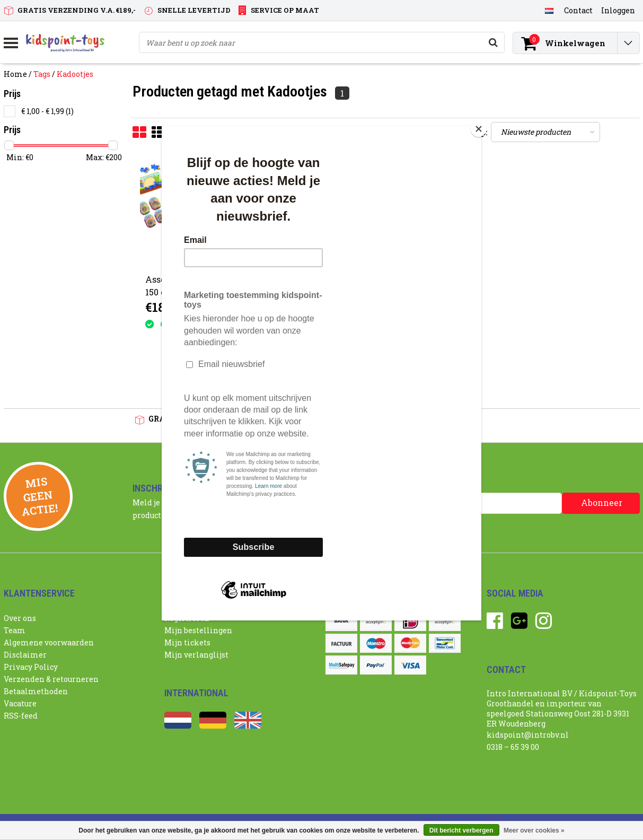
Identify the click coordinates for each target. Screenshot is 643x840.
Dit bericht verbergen (461, 830)
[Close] (479, 129)
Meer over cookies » (534, 830)
